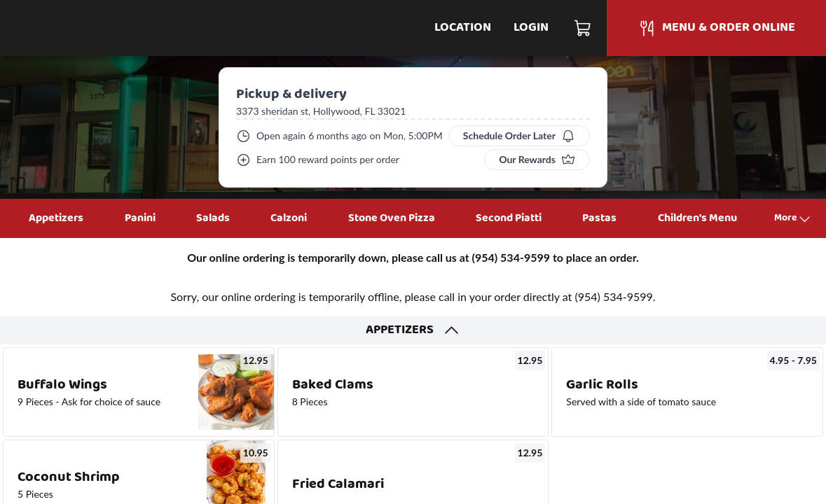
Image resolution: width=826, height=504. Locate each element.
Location (463, 28)
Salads (213, 218)
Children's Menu (697, 218)
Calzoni (289, 218)
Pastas (599, 218)
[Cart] (583, 28)
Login (531, 28)
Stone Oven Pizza (392, 218)
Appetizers (56, 218)
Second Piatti (509, 218)
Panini (140, 218)
